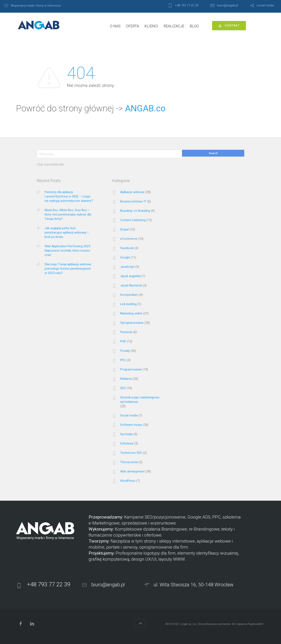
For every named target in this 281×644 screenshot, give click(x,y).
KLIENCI (151, 26)
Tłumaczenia (129, 462)
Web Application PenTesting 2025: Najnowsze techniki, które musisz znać (68, 251)
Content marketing (133, 220)
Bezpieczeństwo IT (133, 201)
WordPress (128, 481)
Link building (128, 304)
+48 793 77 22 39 (187, 5)
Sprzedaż (126, 434)
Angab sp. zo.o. (189, 624)
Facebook (127, 248)
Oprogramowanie (132, 323)
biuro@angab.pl (228, 5)
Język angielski (130, 276)
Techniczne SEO (131, 453)
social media (265, 5)
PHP (123, 341)
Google (125, 257)
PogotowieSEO (256, 624)
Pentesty (126, 332)
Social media (129, 415)
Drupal (124, 229)
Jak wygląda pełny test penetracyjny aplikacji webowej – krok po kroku (67, 233)
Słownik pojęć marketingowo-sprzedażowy (140, 400)
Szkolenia (127, 443)
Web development (132, 471)
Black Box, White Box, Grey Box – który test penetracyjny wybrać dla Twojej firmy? (68, 214)
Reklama (126, 379)
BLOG (194, 26)
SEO (123, 388)
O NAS (115, 26)
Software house (131, 425)
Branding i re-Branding (135, 211)
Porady (125, 351)
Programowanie (131, 369)
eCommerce (129, 239)
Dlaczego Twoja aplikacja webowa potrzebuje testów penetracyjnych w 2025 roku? (68, 269)
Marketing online (131, 313)
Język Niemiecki (131, 285)
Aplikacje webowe (132, 192)
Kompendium (129, 295)
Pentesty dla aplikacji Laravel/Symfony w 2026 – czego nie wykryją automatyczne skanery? (69, 196)
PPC (123, 360)
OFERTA (133, 26)
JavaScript (127, 267)
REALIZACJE (174, 26)
